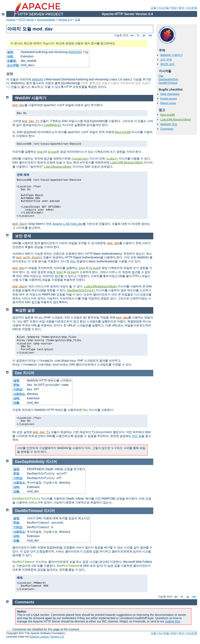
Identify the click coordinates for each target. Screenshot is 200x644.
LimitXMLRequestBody (176, 120)
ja (144, 35)
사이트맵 (192, 8)
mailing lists (172, 621)
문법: (17, 385)
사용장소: (20, 394)
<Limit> (112, 159)
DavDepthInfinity (168, 79)
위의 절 (137, 436)
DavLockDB (168, 115)
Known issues (169, 99)
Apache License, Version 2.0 (47, 637)
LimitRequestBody (58, 167)
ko (150, 35)
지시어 (29, 373)
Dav (161, 76)
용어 (181, 8)
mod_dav (19, 105)
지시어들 (164, 8)
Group (52, 152)
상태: (10, 56)
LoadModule (53, 125)
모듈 (153, 8)
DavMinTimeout (168, 83)
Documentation (46, 20)
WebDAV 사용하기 (171, 55)
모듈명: (12, 61)
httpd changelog (170, 94)
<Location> (80, 159)
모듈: (17, 403)
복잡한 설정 (167, 64)
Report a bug (168, 103)
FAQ (174, 8)
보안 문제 (166, 60)
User (41, 152)
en (132, 35)
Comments (167, 129)
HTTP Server (26, 20)
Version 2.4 (65, 20)
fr (138, 35)
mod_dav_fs (31, 121)
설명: (10, 52)
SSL (73, 261)
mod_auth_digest (29, 258)
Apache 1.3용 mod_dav (67, 224)
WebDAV (75, 52)
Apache (11, 20)
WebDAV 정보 (169, 124)
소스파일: (13, 65)
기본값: (18, 389)
